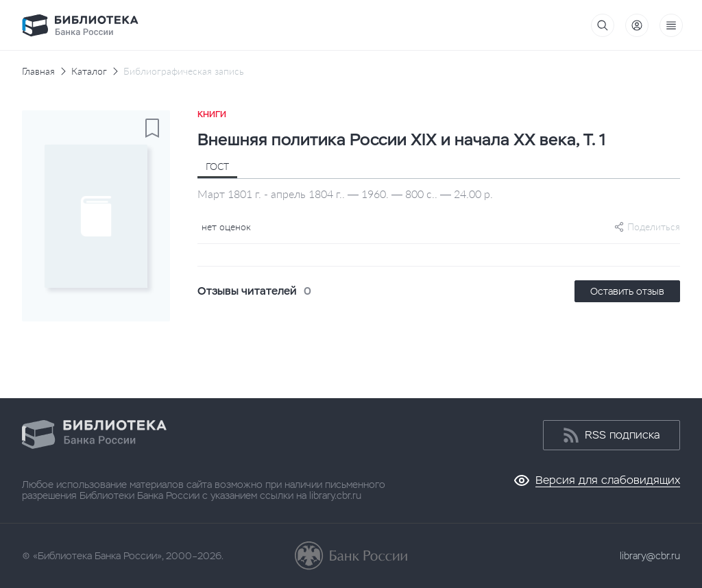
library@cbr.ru (650, 556)
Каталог (89, 71)
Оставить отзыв (627, 291)
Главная (38, 71)
